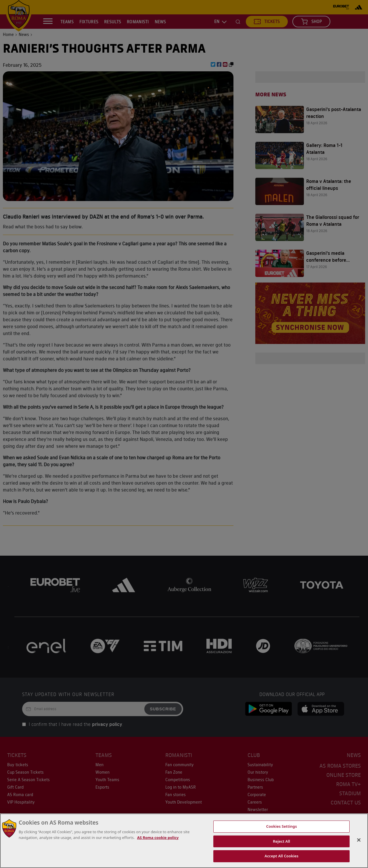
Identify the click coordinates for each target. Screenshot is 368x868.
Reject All (281, 841)
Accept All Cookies (281, 856)
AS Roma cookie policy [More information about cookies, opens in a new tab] (158, 838)
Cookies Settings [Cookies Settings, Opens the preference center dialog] (282, 826)
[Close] (359, 840)
